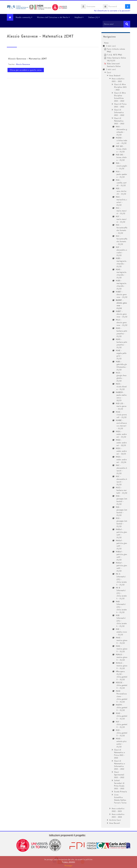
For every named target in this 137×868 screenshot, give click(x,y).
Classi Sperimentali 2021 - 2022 (119, 775)
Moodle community (25, 17)
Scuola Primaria (120, 791)
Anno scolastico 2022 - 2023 (118, 810)
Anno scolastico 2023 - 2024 (118, 815)
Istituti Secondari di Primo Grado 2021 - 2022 (119, 784)
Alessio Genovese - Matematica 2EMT (27, 59)
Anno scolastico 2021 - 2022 (118, 80)
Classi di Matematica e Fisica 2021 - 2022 (120, 754)
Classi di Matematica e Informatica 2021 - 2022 (120, 765)
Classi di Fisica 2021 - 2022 (120, 105)
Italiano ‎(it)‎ (95, 17)
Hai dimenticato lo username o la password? (112, 11)
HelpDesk (80, 17)
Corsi (109, 72)
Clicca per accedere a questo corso (26, 70)
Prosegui (68, 866)
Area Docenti (115, 823)
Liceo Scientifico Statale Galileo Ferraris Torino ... (120, 800)
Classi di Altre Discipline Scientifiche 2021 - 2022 (120, 97)
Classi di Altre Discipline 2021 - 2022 (120, 87)
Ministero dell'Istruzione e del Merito (54, 17)
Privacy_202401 (68, 862)
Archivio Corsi (115, 820)
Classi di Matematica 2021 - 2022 (119, 121)
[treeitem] (116, 433)
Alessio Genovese (23, 64)
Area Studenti (115, 75)
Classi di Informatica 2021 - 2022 (119, 112)
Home (106, 43)
